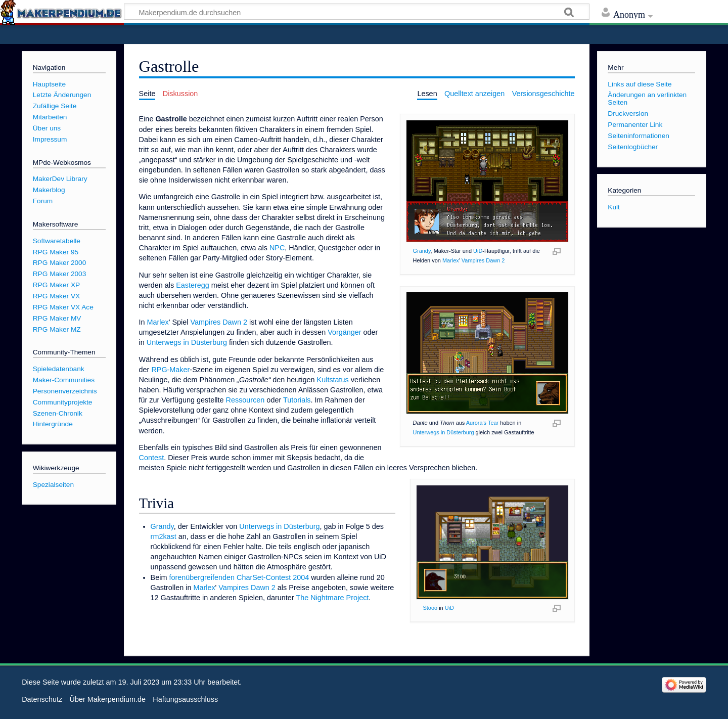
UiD (478, 251)
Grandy (422, 251)
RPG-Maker (170, 370)
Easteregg (193, 285)
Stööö (430, 608)
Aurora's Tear (483, 423)
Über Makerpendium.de (108, 699)
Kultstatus (333, 380)
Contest (152, 458)
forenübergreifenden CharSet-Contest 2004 (239, 577)
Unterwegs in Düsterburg (444, 432)
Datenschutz (42, 699)
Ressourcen (245, 400)
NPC (277, 248)
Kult (614, 207)
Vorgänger (344, 332)
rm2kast (164, 536)
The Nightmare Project (332, 598)
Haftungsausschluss (185, 699)
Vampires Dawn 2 (483, 260)
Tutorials (297, 400)
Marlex (451, 260)
